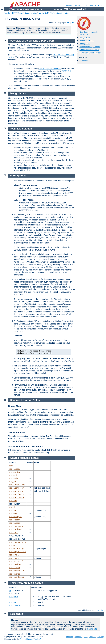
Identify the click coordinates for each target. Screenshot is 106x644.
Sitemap (101, 5)
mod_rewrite (15, 558)
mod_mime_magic (17, 549)
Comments (84, 60)
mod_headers (15, 523)
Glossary (92, 5)
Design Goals (85, 37)
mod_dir (13, 507)
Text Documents (17, 433)
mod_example (15, 517)
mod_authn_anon (17, 485)
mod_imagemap (16, 526)
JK (10, 591)
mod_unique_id (16, 571)
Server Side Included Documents (26, 447)
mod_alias (14, 475)
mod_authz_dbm (16, 491)
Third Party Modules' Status (90, 53)
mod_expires (15, 520)
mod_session (15, 605)
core (11, 466)
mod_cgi (13, 501)
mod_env (13, 514)
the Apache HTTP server (50, 69)
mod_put (13, 602)
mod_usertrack (16, 577)
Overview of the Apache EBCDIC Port (89, 33)
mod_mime (13, 545)
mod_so (12, 510)
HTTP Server (18, 13)
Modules (70, 5)
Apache (7, 13)
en (68, 23)
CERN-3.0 (66, 71)
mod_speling (15, 565)
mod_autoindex (16, 494)
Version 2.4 (43, 13)
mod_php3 (13, 597)
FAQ (86, 5)
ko (73, 23)
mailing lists (92, 629)
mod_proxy (14, 555)
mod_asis (13, 478)
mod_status (15, 568)
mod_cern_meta (16, 498)
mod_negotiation (18, 552)
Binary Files (15, 406)
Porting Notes (85, 44)
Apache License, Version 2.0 (31, 639)
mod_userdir (15, 574)
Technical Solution (87, 41)
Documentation (31, 13)
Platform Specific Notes (59, 13)
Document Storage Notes (90, 47)
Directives (78, 5)
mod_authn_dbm (16, 488)
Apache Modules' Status (89, 50)
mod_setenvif (16, 561)
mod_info (13, 533)
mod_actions (15, 472)
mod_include (15, 529)
